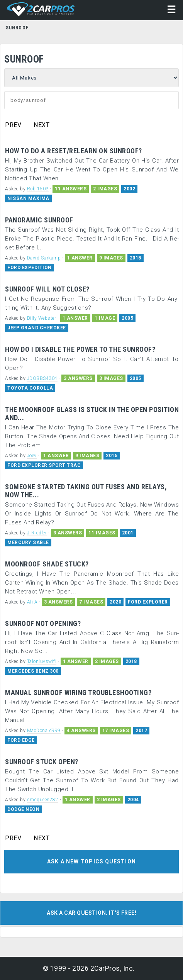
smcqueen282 (43, 800)
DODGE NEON (23, 809)
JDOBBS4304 (42, 378)
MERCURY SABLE (28, 543)
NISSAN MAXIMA (28, 198)
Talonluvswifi (42, 661)
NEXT (42, 125)
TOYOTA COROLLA (30, 388)
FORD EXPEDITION (30, 268)
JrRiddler (37, 533)
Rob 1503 (38, 189)
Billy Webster (42, 318)
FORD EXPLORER (148, 602)
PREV (13, 125)
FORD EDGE (21, 740)
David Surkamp (44, 258)
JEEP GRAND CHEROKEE (37, 328)
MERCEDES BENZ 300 (33, 671)
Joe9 (32, 456)
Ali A (32, 602)
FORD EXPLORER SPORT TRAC (44, 465)
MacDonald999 (44, 731)
